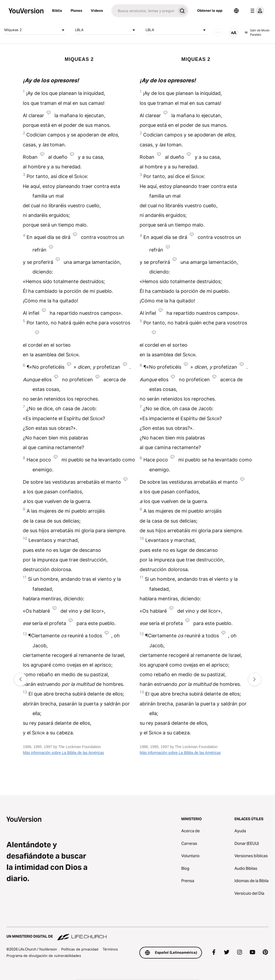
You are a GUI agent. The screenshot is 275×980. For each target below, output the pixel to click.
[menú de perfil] (256, 11)
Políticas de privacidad (80, 949)
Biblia (57, 10)
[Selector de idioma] (236, 11)
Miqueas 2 (35, 30)
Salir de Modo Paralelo (257, 33)
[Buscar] (144, 11)
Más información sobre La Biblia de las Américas (63, 753)
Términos (110, 949)
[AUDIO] (218, 32)
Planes (76, 10)
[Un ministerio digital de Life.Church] (137, 934)
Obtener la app (210, 10)
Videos (97, 10)
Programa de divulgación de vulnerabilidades (44, 956)
